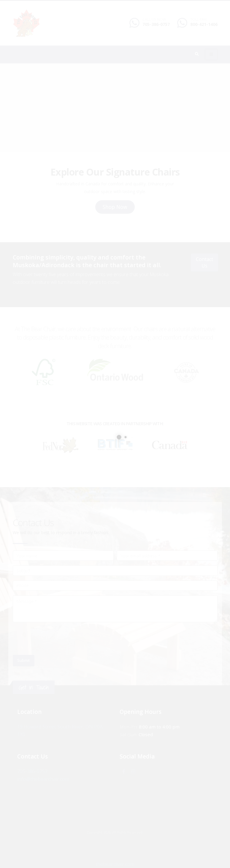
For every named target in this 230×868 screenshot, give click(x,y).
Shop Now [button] (115, 207)
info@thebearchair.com (44, 779)
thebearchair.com (115, 864)
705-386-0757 (156, 24)
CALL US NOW (154, 20)
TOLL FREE (199, 20)
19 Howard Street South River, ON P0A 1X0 (64, 727)
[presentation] (58, 639)
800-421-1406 (204, 24)
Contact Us (204, 262)
